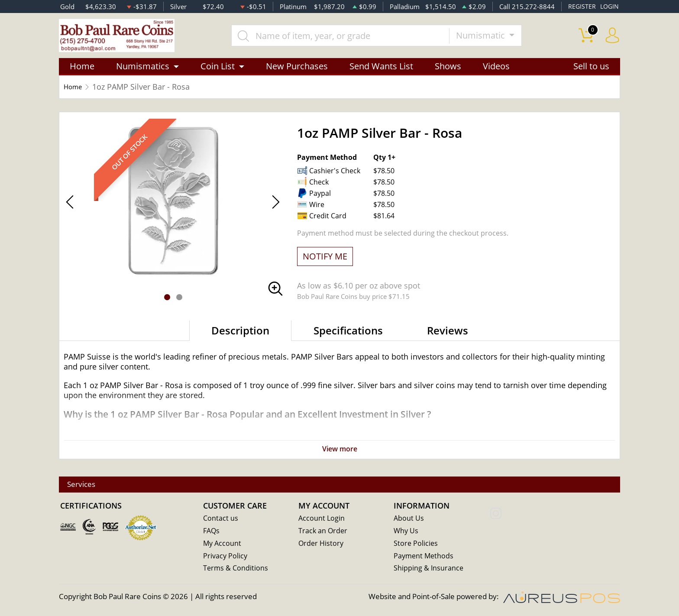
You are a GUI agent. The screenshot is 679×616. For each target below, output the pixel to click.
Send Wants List (381, 70)
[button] (167, 302)
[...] (348, 38)
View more (339, 453)
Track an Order (323, 532)
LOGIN (609, 6)
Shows (448, 70)
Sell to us (591, 70)
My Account (223, 545)
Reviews (448, 335)
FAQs (212, 532)
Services (86, 485)
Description (240, 335)
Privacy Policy (226, 557)
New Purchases (297, 70)
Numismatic (489, 37)
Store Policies (416, 545)
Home (82, 70)
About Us (409, 520)
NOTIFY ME (325, 261)
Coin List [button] (218, 70)
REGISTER (580, 6)
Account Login (322, 520)
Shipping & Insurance (429, 570)
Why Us (406, 532)
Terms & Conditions (236, 570)
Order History (322, 545)
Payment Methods (425, 557)
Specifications (348, 335)
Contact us (221, 520)
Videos (496, 70)
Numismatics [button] (143, 70)
